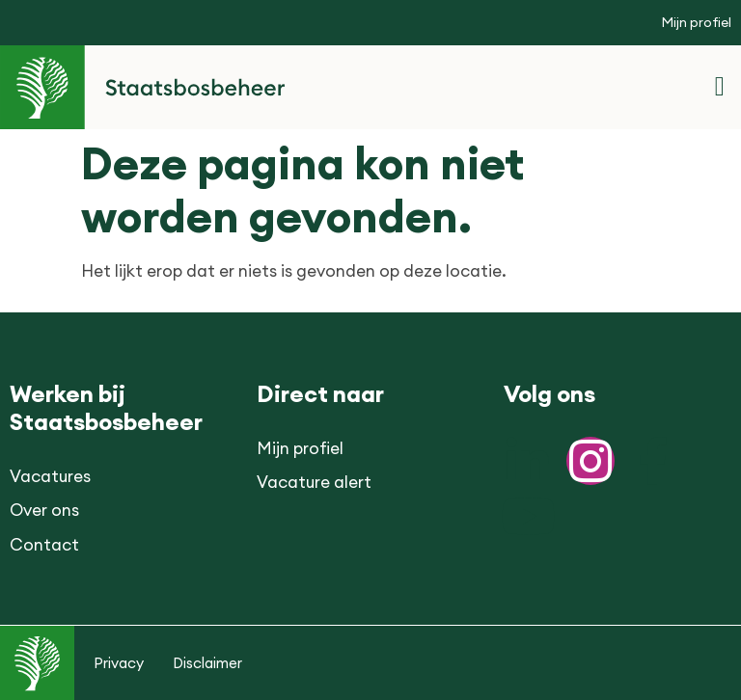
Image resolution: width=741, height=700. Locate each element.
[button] (720, 87)
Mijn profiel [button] (696, 22)
